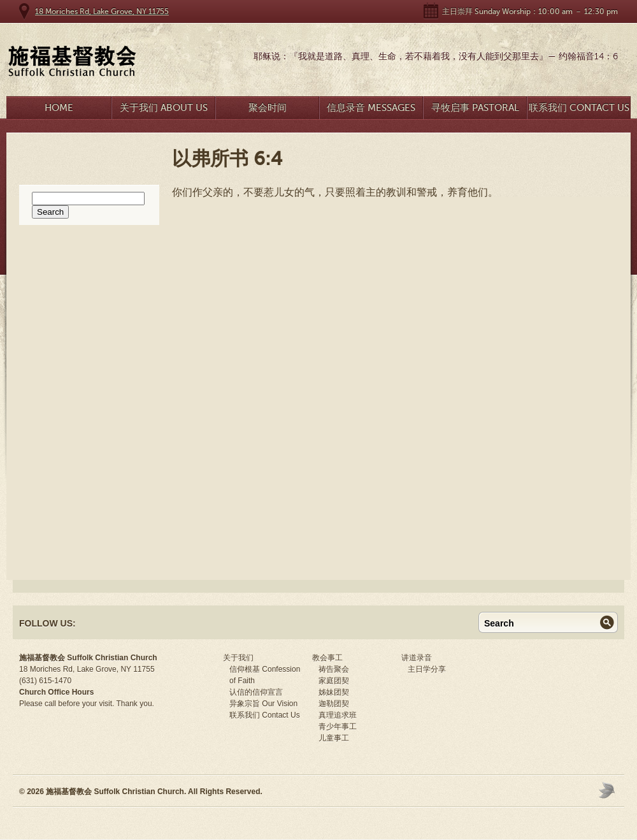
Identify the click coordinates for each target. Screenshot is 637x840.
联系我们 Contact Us (579, 108)
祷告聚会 (334, 669)
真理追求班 (338, 715)
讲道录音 (417, 658)
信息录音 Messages (371, 108)
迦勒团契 (334, 704)
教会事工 (327, 658)
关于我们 (238, 658)
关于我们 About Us (164, 108)
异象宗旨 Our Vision (263, 704)
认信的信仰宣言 (256, 692)
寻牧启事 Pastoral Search (475, 111)
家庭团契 (334, 681)
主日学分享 (427, 669)
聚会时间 (268, 108)
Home (59, 108)
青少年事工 (338, 727)
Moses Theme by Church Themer (608, 790)
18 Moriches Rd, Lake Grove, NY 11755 (102, 11)
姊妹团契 (334, 692)
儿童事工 (334, 738)
